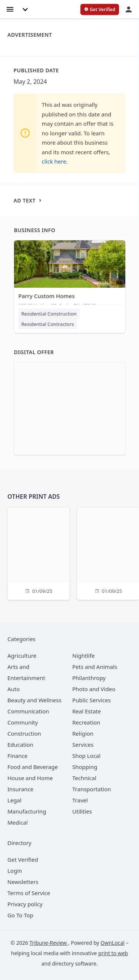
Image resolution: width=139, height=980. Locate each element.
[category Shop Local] (86, 756)
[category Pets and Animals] (95, 667)
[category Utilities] (82, 811)
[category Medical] (18, 822)
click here (54, 161)
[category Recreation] (86, 722)
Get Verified (23, 859)
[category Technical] (84, 778)
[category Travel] (80, 800)
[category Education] (20, 745)
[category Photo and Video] (94, 689)
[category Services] (83, 745)
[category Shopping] (85, 767)
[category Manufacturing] (27, 811)
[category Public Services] (92, 700)
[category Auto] (14, 689)
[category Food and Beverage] (33, 767)
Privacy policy (25, 904)
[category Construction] (24, 733)
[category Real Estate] (87, 711)
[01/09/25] (39, 553)
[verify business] (100, 10)
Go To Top (20, 915)
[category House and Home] (30, 778)
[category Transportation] (92, 789)
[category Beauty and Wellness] (34, 700)
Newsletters (23, 882)
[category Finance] (17, 756)
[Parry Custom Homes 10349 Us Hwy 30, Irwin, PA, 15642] (70, 276)
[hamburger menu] (10, 9)
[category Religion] (83, 733)
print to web (113, 953)
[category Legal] (14, 800)
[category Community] (23, 722)
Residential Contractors (48, 324)
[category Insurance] (20, 789)
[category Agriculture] (22, 656)
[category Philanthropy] (89, 678)
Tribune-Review (49, 943)
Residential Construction (49, 314)
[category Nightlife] (84, 656)
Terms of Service (29, 893)
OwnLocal (112, 943)
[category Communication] (28, 711)
